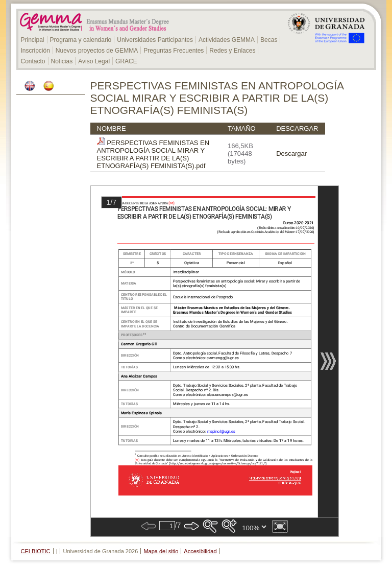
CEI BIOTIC (36, 551)
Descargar (291, 154)
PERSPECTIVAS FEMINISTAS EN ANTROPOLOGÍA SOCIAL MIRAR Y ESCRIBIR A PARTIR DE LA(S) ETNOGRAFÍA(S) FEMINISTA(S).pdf (153, 154)
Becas (269, 40)
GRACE (126, 61)
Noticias (62, 61)
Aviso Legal (94, 61)
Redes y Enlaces (232, 51)
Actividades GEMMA (227, 40)
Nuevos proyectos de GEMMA (97, 51)
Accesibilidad (200, 551)
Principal (33, 40)
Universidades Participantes (155, 40)
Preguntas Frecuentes (174, 51)
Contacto (33, 61)
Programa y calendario (81, 40)
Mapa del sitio (161, 551)
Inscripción (35, 51)
